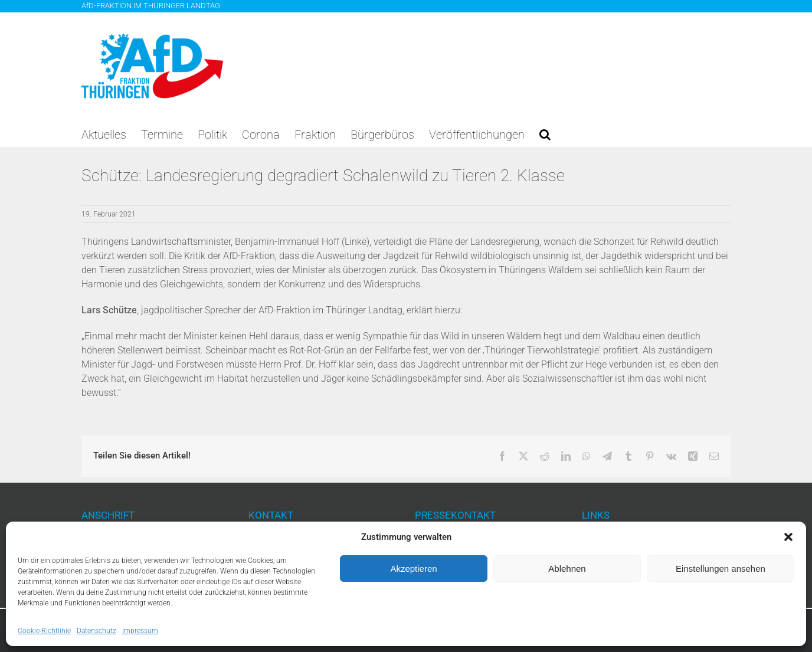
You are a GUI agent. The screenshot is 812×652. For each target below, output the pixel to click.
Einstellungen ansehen (721, 569)
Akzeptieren (413, 569)
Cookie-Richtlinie (44, 631)
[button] (788, 537)
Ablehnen (567, 569)
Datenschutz (96, 631)
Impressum (140, 631)
